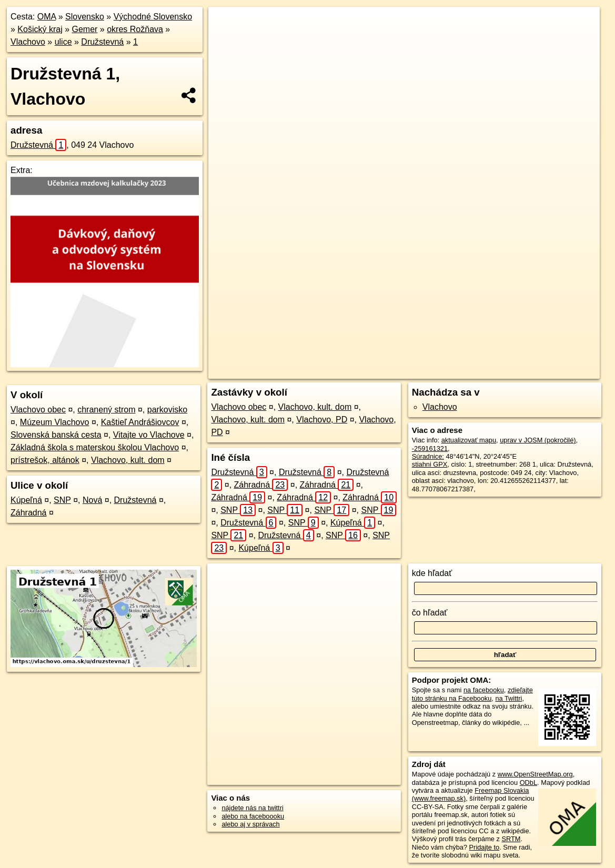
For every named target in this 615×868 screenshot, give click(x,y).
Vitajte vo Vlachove (149, 435)
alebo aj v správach (250, 824)
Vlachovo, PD (322, 420)
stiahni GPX (430, 464)
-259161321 (430, 448)
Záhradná (29, 513)
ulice (63, 42)
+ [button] (226, 25)
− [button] (226, 41)
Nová (92, 500)
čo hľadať (430, 613)
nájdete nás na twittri (252, 808)
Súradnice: (428, 456)
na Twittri (508, 698)
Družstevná (102, 42)
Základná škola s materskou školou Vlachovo (95, 447)
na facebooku (484, 690)
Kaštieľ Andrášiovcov (140, 422)
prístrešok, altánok (45, 460)
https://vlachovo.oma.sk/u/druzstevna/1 (543, 371)
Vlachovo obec (38, 410)
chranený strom (106, 410)
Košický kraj (40, 29)
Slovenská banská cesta (56, 435)
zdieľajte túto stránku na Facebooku (472, 694)
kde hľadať (432, 573)
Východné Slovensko (153, 17)
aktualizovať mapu (469, 440)
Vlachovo (28, 42)
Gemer (85, 29)
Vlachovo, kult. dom (128, 460)
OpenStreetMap (400, 371)
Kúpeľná (26, 500)
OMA (47, 17)
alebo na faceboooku (253, 816)
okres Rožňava (135, 29)
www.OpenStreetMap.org (535, 774)
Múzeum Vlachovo (55, 422)
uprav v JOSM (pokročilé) (538, 440)
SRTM (511, 839)
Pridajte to (485, 847)
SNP (62, 500)
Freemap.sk (455, 371)
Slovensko (85, 17)
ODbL (528, 783)
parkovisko (167, 410)
